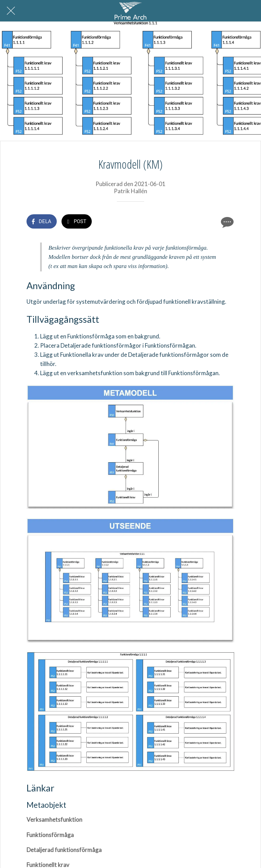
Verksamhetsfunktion (54, 820)
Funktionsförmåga (50, 835)
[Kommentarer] (226, 222)
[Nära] (11, 11)
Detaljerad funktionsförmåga (64, 850)
